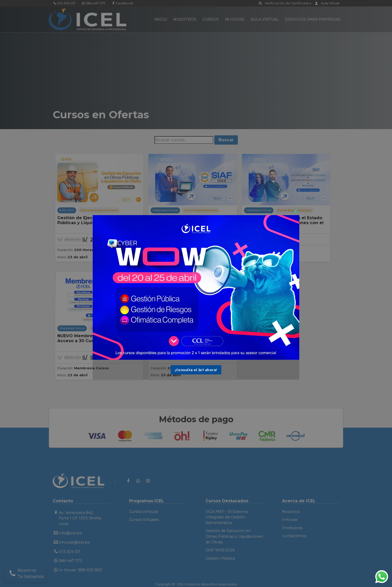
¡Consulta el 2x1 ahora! (196, 370)
